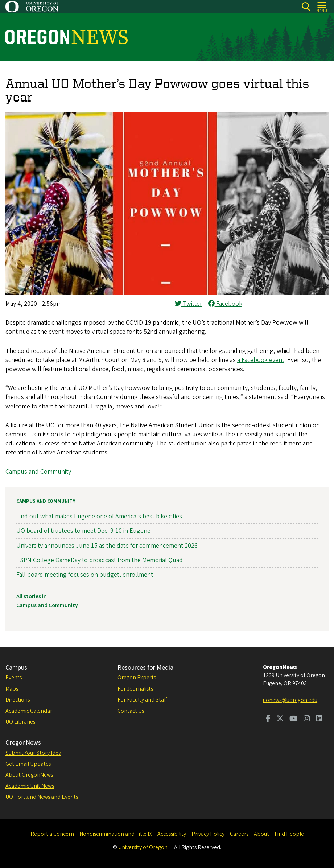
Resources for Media (145, 668)
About (261, 834)
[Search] (306, 7)
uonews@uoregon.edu (290, 700)
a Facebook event (261, 360)
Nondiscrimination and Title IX (116, 834)
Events (14, 678)
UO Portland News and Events (42, 797)
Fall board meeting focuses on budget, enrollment (85, 575)
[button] (167, 293)
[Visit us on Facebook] (268, 719)
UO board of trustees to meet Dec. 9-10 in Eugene (83, 531)
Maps (12, 689)
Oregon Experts (137, 678)
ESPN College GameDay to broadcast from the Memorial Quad (100, 560)
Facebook (225, 304)
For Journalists (135, 689)
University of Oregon (143, 847)
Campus (16, 668)
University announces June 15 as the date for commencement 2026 (107, 545)
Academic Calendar (29, 711)
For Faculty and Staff (142, 700)
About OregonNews (29, 775)
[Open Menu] (322, 7)
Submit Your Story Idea (33, 753)
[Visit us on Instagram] (307, 719)
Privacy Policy (208, 834)
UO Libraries (20, 722)
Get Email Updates (28, 764)
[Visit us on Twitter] (280, 719)
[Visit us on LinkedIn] (319, 719)
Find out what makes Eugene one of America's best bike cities (99, 516)
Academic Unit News (30, 786)
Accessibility (172, 834)
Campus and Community (38, 472)
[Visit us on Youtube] (294, 719)
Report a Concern (52, 834)
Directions (18, 700)
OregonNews (23, 743)
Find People (289, 834)
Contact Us (131, 711)
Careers (239, 834)
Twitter (188, 304)
